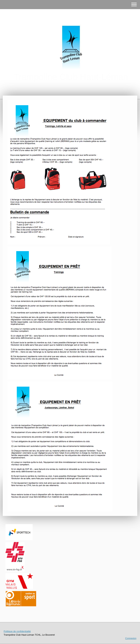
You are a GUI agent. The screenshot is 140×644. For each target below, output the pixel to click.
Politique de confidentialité (17, 631)
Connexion (131, 638)
